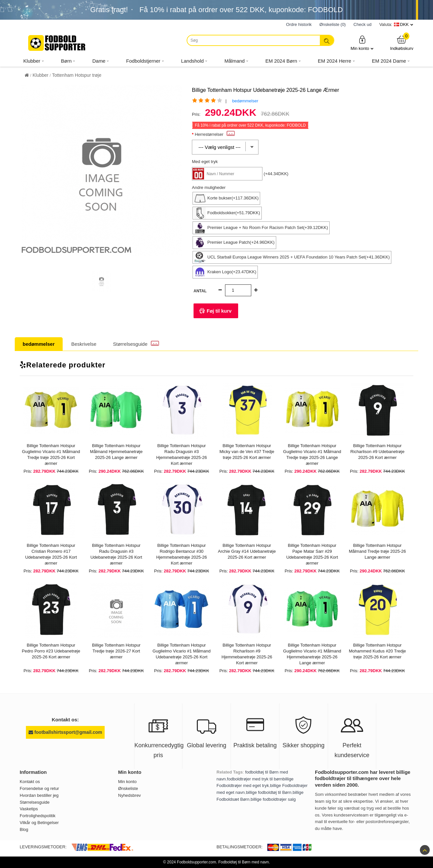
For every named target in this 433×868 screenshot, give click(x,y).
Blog (24, 829)
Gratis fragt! (109, 10)
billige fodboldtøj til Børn (269, 792)
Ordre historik (299, 24)
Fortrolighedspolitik (38, 816)
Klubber (40, 75)
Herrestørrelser (215, 134)
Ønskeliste (128, 788)
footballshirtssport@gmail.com (65, 732)
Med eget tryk (205, 162)
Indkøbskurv (402, 43)
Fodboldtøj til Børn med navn (243, 862)
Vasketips (29, 809)
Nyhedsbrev (129, 795)
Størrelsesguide (136, 344)
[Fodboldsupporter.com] (57, 43)
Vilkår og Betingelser (39, 823)
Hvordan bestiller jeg (39, 795)
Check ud (363, 24)
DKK (404, 24)
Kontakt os (30, 782)
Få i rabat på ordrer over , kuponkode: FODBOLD (241, 10)
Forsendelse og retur (39, 788)
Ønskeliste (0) (333, 24)
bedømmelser (245, 101)
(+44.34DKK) (276, 174)
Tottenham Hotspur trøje (77, 75)
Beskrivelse (84, 344)
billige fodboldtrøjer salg (273, 799)
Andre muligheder (209, 187)
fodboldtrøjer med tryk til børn (255, 779)
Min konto (362, 43)
